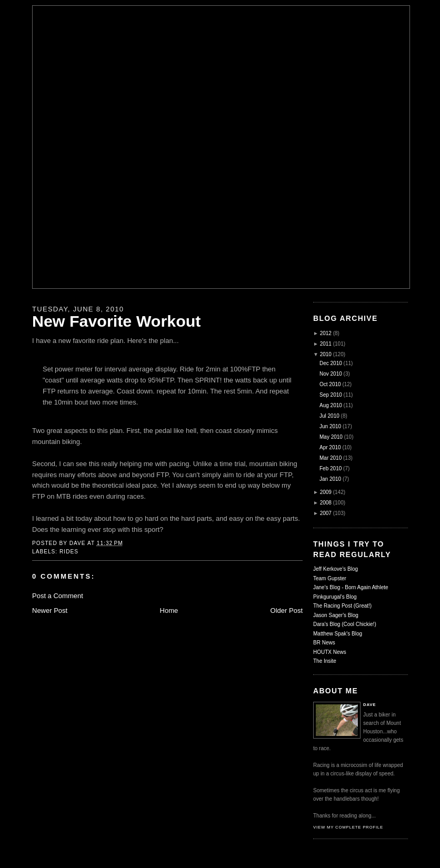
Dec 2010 (331, 363)
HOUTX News (330, 652)
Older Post (287, 610)
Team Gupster (330, 578)
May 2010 (331, 437)
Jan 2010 (330, 479)
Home (169, 610)
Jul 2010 (329, 416)
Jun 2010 (330, 426)
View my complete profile (348, 827)
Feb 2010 (331, 468)
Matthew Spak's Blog (338, 634)
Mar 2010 (331, 458)
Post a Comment (58, 596)
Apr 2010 (330, 447)
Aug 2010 (331, 405)
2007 (326, 513)
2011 (326, 344)
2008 (326, 503)
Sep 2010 (331, 395)
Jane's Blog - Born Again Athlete (351, 587)
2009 (326, 492)
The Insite (325, 661)
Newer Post (50, 610)
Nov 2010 (331, 374)
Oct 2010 (330, 384)
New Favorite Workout (116, 321)
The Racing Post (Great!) (342, 606)
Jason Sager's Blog (336, 615)
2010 (326, 354)
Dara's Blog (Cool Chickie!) (345, 624)
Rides (69, 552)
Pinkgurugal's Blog (335, 597)
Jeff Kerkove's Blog (336, 569)
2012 (326, 333)
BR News (324, 643)
